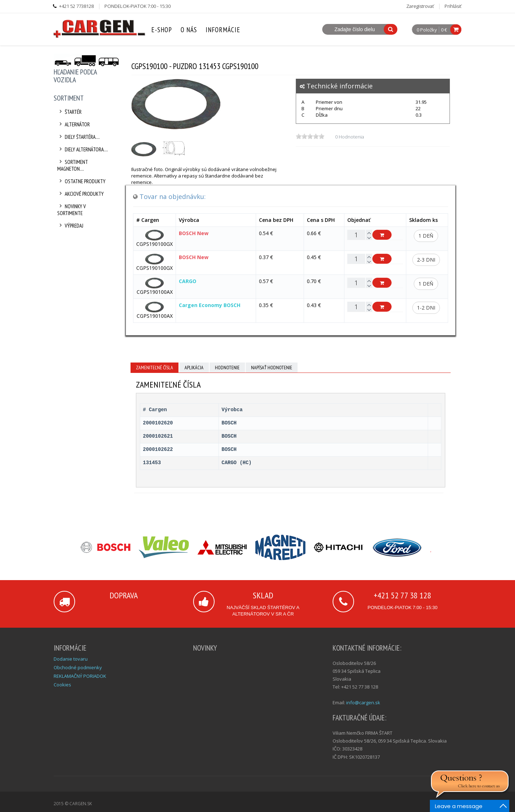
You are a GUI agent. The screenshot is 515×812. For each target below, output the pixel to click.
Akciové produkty (80, 194)
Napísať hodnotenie (272, 368)
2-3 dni (426, 260)
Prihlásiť (453, 6)
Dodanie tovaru (71, 659)
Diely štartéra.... (79, 137)
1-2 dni (426, 308)
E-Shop (162, 30)
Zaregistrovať (420, 6)
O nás (189, 30)
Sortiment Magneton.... (73, 165)
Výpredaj (70, 226)
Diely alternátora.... (83, 149)
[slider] (310, 136)
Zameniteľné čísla (154, 368)
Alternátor (73, 124)
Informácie (223, 30)
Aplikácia (194, 368)
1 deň (426, 236)
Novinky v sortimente (72, 210)
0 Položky (427, 30)
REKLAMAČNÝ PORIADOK (80, 676)
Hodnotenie (227, 368)
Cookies (62, 685)
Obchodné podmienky (78, 667)
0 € (444, 30)
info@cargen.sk (363, 702)
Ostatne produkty (81, 181)
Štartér (69, 112)
